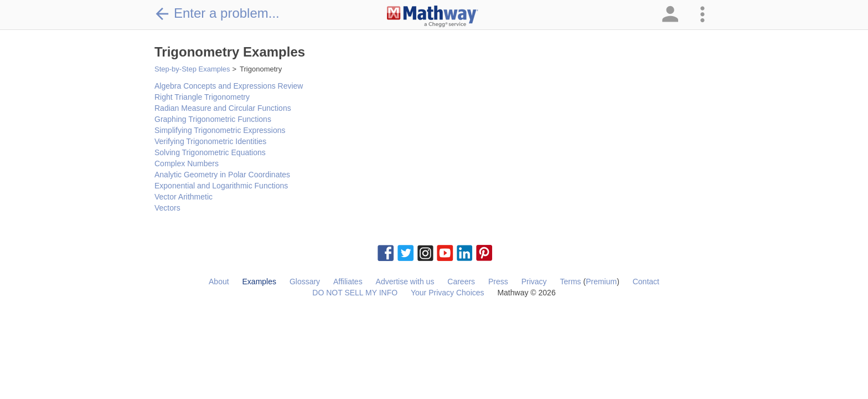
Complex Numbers (187, 163)
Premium (601, 282)
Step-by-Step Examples (192, 69)
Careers (461, 282)
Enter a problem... (217, 13)
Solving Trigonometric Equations (210, 152)
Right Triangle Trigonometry (202, 97)
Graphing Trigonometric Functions (213, 119)
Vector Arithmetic (184, 197)
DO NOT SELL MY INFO (355, 293)
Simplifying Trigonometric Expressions (220, 130)
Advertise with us (405, 282)
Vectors (167, 208)
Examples (259, 282)
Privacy (534, 282)
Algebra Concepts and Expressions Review (229, 86)
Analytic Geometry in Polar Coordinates (222, 175)
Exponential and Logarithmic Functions (221, 186)
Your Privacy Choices (448, 293)
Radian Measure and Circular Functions (223, 108)
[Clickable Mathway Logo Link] (433, 17)
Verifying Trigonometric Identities (210, 141)
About (219, 282)
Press (498, 282)
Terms (570, 282)
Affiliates (348, 282)
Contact (646, 282)
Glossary (305, 282)
